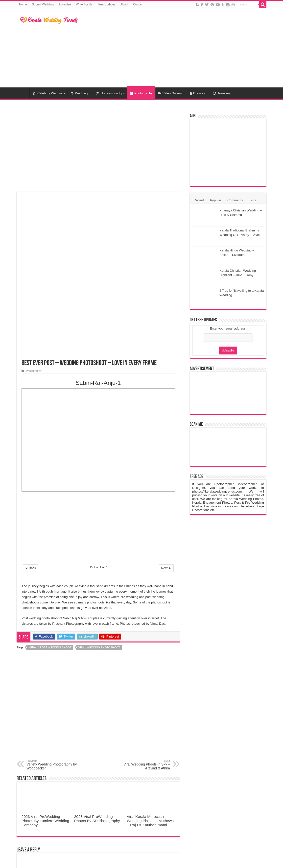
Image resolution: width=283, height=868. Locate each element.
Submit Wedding (43, 4)
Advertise (65, 4)
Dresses (197, 93)
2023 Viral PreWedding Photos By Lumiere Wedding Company (45, 661)
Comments (235, 200)
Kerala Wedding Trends (228, 832)
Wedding (79, 93)
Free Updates (106, 4)
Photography (141, 93)
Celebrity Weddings (49, 93)
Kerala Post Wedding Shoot (50, 488)
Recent (199, 200)
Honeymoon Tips (110, 93)
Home (23, 4)
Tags (252, 200)
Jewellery (222, 93)
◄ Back (30, 408)
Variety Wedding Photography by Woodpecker (52, 605)
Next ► (166, 408)
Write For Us (84, 4)
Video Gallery (170, 93)
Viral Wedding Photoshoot (99, 488)
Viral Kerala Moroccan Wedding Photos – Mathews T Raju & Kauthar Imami (150, 661)
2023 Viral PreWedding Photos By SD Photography (97, 659)
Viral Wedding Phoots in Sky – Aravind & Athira (145, 605)
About (124, 4)
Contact (138, 4)
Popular (216, 200)
